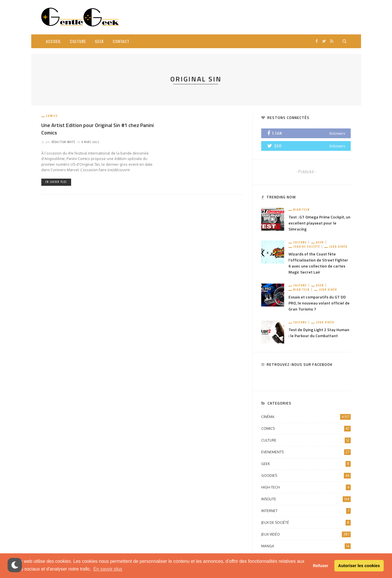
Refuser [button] (321, 566)
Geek (99, 41)
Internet (306, 511)
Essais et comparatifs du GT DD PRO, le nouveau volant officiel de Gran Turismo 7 (319, 303)
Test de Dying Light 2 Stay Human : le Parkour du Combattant (319, 333)
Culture (78, 41)
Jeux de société (307, 247)
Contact (121, 41)
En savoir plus (56, 182)
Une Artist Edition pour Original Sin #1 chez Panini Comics (97, 129)
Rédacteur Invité (63, 142)
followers (337, 133)
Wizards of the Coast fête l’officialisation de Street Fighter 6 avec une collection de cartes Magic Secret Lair (318, 263)
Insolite (306, 499)
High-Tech (302, 210)
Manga (306, 546)
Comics (52, 116)
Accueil (53, 41)
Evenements (306, 452)
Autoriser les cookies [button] (359, 566)
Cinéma (306, 417)
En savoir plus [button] (108, 569)
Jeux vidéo (338, 247)
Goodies (306, 476)
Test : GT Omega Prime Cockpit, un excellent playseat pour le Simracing (319, 223)
